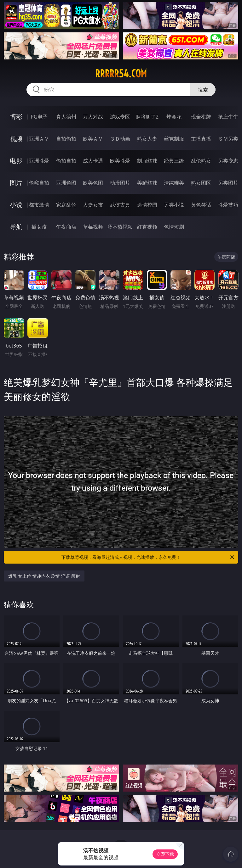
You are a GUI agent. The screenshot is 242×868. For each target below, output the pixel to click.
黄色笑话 (201, 205)
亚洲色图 (66, 183)
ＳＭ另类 (228, 139)
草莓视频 (93, 227)
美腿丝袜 (147, 183)
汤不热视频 (120, 227)
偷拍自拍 (66, 161)
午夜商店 (66, 227)
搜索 (203, 90)
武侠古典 (120, 205)
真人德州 (66, 117)
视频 (16, 139)
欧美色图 (93, 183)
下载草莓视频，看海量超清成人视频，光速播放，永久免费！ (148, 557)
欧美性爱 (120, 161)
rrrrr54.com (121, 74)
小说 (16, 205)
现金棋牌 (201, 117)
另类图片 (228, 183)
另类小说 (174, 205)
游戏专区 (120, 117)
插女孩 (39, 227)
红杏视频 (147, 227)
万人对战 (93, 117)
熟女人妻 (147, 139)
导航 (16, 227)
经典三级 (174, 161)
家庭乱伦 (66, 205)
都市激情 (39, 205)
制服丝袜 (147, 161)
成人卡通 (93, 161)
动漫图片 (120, 183)
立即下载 (165, 854)
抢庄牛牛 (228, 117)
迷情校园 (147, 205)
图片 (16, 183)
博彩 (16, 117)
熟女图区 (201, 183)
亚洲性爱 (39, 161)
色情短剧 (174, 227)
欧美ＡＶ (93, 139)
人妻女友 (93, 205)
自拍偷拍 (66, 139)
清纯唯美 (174, 183)
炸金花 (174, 117)
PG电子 (39, 117)
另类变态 (228, 161)
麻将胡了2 (147, 117)
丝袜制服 (174, 139)
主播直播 (201, 139)
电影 (16, 161)
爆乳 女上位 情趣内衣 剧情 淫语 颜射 (44, 576)
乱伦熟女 (201, 161)
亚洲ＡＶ (39, 139)
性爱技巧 (228, 205)
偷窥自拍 (39, 183)
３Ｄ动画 (120, 139)
